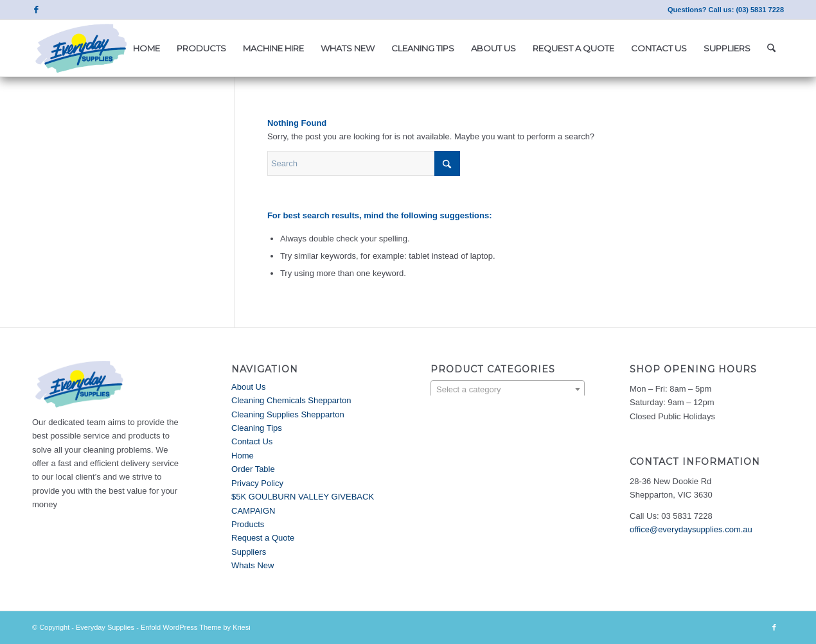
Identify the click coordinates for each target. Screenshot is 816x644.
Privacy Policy (257, 483)
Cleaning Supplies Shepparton (288, 414)
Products (248, 524)
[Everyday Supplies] (82, 48)
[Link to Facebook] (36, 10)
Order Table (253, 469)
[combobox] (508, 389)
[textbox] (508, 390)
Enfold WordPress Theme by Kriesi (196, 627)
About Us (248, 387)
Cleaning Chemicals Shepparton (291, 400)
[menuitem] (146, 48)
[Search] (771, 48)
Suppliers (249, 552)
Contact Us (252, 441)
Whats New (253, 565)
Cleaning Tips (257, 428)
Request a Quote (263, 538)
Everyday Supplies (105, 627)
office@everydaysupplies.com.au (691, 529)
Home (243, 456)
